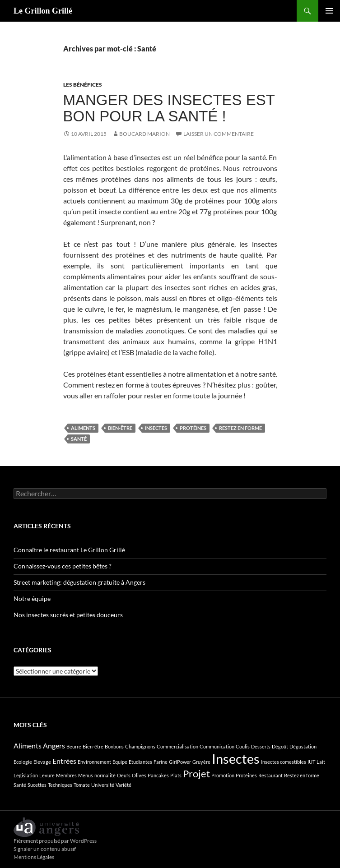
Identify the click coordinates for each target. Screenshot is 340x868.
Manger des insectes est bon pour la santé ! (169, 108)
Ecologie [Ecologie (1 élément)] (23, 762)
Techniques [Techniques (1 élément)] (60, 785)
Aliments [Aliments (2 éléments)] (28, 746)
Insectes (156, 428)
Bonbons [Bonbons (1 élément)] (114, 746)
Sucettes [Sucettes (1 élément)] (37, 785)
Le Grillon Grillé (43, 11)
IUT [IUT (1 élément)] (311, 762)
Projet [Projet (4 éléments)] (196, 773)
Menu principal (329, 11)
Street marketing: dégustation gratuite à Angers (79, 582)
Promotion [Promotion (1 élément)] (223, 775)
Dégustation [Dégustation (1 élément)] (303, 746)
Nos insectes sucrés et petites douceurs (68, 615)
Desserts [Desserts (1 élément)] (261, 746)
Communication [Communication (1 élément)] (217, 746)
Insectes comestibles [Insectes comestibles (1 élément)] (284, 762)
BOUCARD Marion (144, 134)
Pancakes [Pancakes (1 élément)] (158, 775)
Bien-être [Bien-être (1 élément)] (93, 746)
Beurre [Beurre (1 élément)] (74, 746)
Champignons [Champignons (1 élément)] (140, 746)
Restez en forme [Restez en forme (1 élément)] (302, 775)
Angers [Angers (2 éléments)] (54, 746)
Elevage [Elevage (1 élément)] (42, 762)
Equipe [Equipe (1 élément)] (120, 762)
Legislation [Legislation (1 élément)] (26, 775)
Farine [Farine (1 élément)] (161, 762)
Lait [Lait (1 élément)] (321, 762)
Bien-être (120, 428)
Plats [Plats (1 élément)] (176, 775)
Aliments (83, 428)
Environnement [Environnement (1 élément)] (94, 762)
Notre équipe (32, 598)
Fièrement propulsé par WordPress (55, 841)
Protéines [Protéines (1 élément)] (246, 775)
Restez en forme (240, 428)
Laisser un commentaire (219, 134)
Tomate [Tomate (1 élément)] (82, 785)
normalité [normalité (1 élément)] (105, 775)
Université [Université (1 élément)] (103, 785)
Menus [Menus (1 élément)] (86, 775)
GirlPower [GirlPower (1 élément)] (180, 762)
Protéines (193, 428)
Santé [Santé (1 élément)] (20, 785)
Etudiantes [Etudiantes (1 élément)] (140, 762)
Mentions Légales (34, 857)
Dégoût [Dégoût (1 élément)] (280, 746)
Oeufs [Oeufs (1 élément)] (124, 775)
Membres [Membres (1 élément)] (66, 775)
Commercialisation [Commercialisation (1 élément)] (177, 746)
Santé (79, 439)
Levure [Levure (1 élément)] (47, 775)
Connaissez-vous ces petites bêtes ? (63, 566)
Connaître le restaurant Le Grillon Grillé (69, 550)
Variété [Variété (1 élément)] (123, 785)
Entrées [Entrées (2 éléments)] (64, 761)
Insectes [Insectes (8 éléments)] (236, 759)
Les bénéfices (83, 85)
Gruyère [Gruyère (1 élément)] (201, 762)
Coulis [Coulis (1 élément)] (243, 746)
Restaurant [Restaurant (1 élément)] (270, 775)
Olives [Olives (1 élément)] (139, 775)
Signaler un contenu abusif (45, 849)
